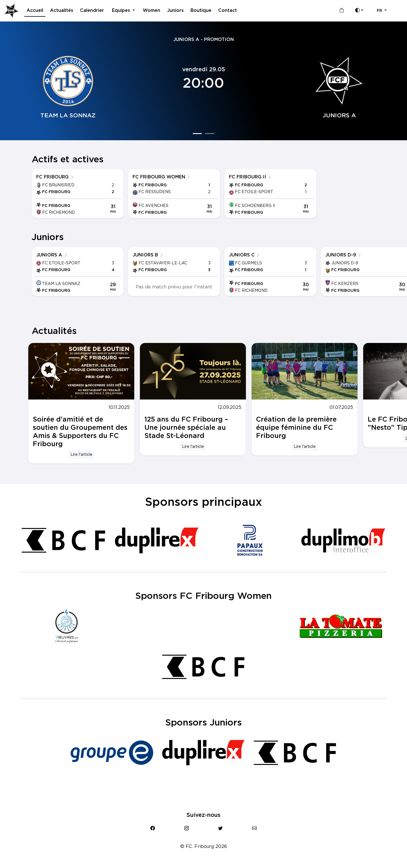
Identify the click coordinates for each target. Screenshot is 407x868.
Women (151, 10)
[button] (382, 11)
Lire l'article (81, 454)
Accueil (35, 10)
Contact (228, 10)
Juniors (175, 10)
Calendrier (92, 10)
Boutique (201, 10)
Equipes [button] (122, 10)
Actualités (62, 10)
